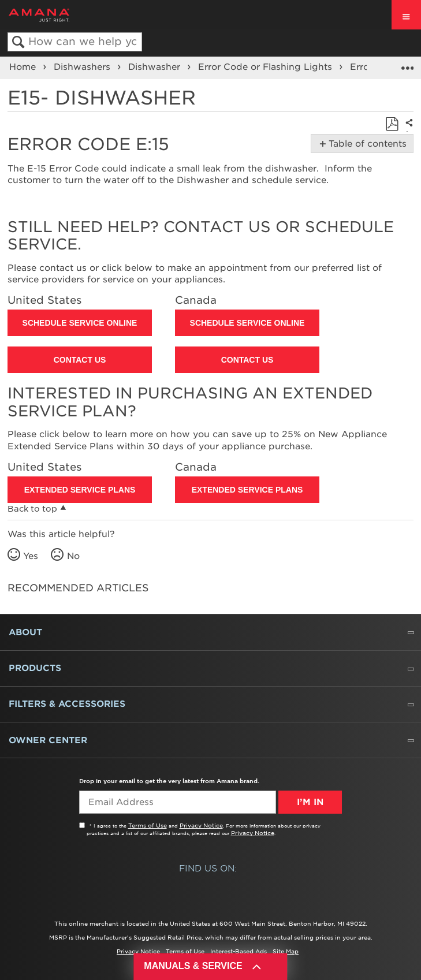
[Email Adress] (178, 802)
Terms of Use (148, 825)
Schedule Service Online (80, 323)
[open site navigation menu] (406, 15)
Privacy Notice (201, 825)
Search (18, 42)
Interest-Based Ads (239, 951)
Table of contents (365, 144)
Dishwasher (156, 67)
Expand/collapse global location (407, 64)
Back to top (32, 509)
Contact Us (80, 360)
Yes (31, 556)
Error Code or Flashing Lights (267, 67)
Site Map (286, 951)
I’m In (310, 802)
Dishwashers (83, 67)
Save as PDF (392, 124)
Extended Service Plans (80, 490)
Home (24, 67)
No (73, 556)
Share (407, 131)
